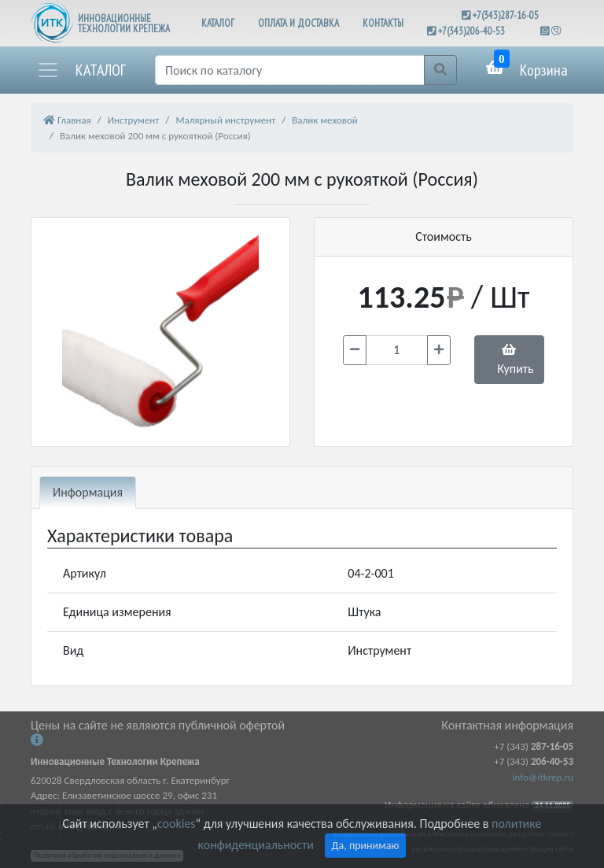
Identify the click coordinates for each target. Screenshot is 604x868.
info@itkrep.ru (543, 777)
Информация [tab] (88, 492)
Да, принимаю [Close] (366, 846)
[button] (81, 70)
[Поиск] (290, 70)
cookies (176, 824)
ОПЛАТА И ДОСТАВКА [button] (298, 23)
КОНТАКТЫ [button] (383, 23)
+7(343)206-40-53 (471, 31)
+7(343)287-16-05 (506, 15)
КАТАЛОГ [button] (218, 23)
